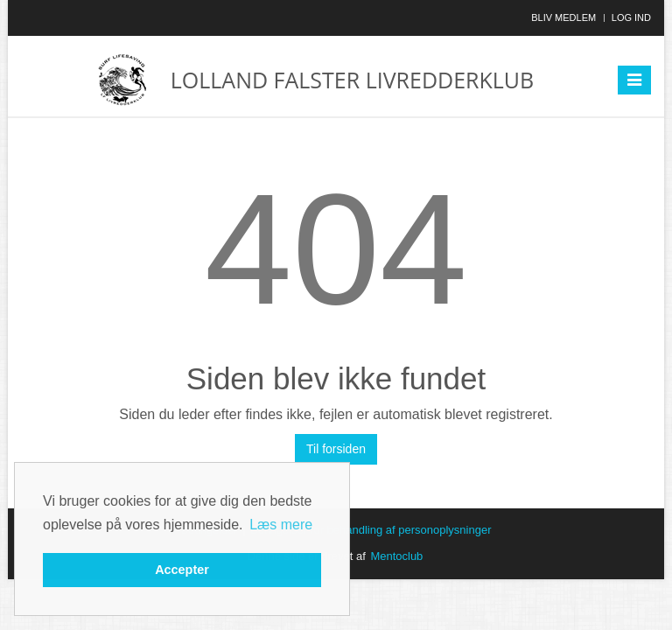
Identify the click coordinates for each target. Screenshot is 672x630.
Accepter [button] (182, 570)
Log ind (631, 17)
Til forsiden (336, 449)
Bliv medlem (563, 17)
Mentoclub (396, 556)
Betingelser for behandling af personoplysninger (371, 530)
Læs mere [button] (281, 525)
